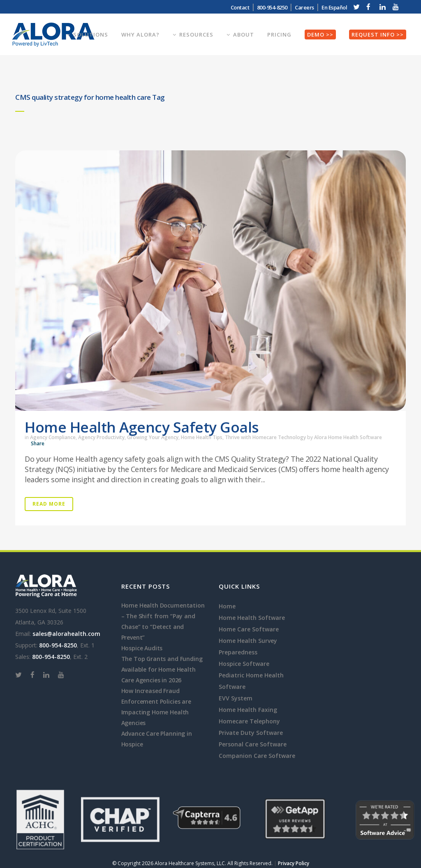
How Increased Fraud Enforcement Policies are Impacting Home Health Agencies (156, 707)
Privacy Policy (294, 863)
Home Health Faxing (248, 710)
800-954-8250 (272, 7)
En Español (334, 7)
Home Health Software (252, 618)
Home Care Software (249, 629)
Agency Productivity (101, 437)
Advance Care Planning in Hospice (157, 739)
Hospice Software (244, 664)
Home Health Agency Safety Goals (142, 427)
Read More (49, 504)
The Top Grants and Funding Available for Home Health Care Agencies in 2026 (162, 669)
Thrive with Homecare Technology (265, 437)
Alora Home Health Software (348, 437)
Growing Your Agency (153, 437)
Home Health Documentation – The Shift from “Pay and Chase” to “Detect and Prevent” (163, 621)
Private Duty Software (251, 733)
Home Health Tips (202, 437)
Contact (240, 7)
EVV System (236, 698)
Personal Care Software (253, 744)
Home (227, 606)
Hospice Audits (142, 648)
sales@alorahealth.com (66, 634)
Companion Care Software (257, 756)
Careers (304, 7)
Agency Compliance (53, 437)
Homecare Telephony (249, 721)
